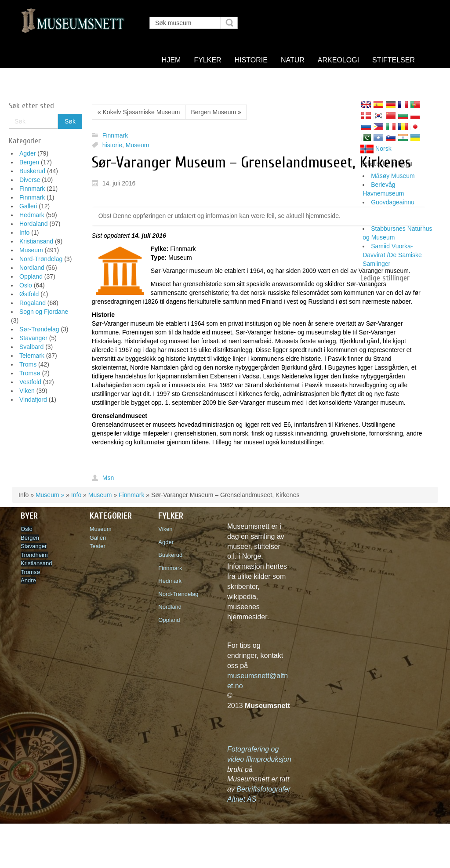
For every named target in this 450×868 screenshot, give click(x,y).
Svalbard (31, 347)
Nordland (32, 268)
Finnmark (32, 189)
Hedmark (32, 215)
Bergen (29, 162)
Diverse (30, 180)
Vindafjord (33, 399)
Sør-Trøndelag (39, 329)
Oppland (31, 276)
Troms (28, 364)
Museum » (50, 495)
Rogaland (33, 303)
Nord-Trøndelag (41, 259)
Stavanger (33, 338)
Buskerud (32, 171)
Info (24, 232)
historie (112, 145)
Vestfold (30, 382)
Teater (98, 546)
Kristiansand (36, 241)
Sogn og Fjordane (44, 312)
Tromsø (30, 373)
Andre (28, 580)
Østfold (29, 294)
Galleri (28, 206)
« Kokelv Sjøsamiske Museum (139, 112)
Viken (27, 391)
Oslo (26, 285)
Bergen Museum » (216, 112)
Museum (31, 250)
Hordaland (34, 224)
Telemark (32, 356)
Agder (27, 153)
